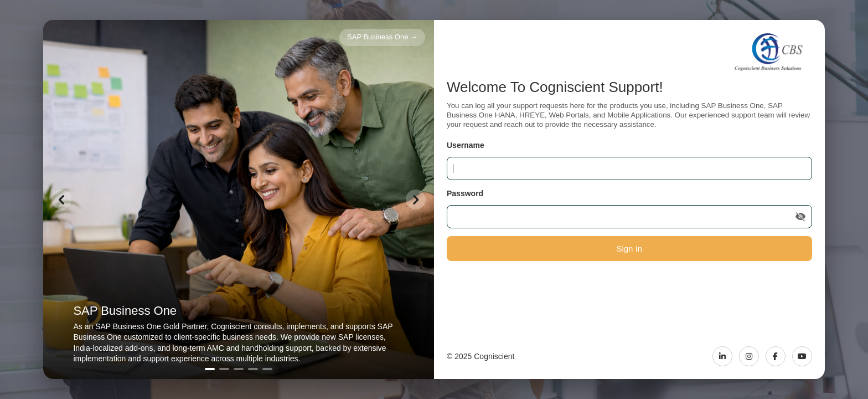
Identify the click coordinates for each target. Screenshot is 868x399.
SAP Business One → (382, 37)
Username (466, 145)
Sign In (629, 249)
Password (465, 193)
